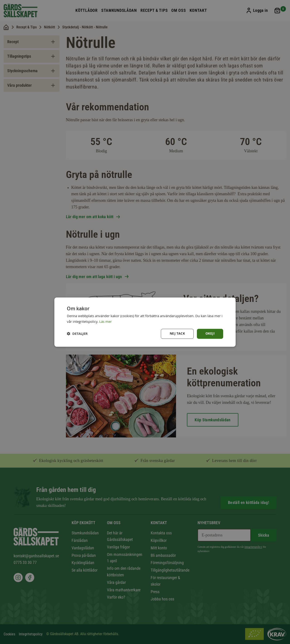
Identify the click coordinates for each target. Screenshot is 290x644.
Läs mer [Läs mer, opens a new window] (105, 321)
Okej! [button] (210, 334)
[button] (77, 334)
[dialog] (145, 322)
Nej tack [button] (177, 334)
